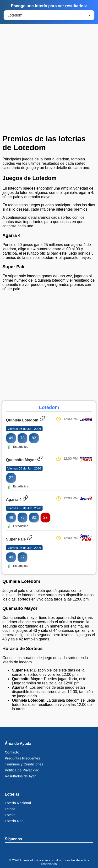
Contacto (12, 752)
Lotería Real (15, 821)
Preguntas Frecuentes (22, 758)
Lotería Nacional (18, 803)
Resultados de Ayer (20, 776)
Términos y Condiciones (24, 764)
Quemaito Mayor (24, 460)
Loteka (10, 815)
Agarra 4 (17, 500)
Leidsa (10, 809)
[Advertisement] (49, 80)
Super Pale (19, 539)
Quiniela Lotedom (26, 420)
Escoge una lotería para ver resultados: (49, 6)
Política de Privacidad (22, 770)
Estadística (17, 447)
